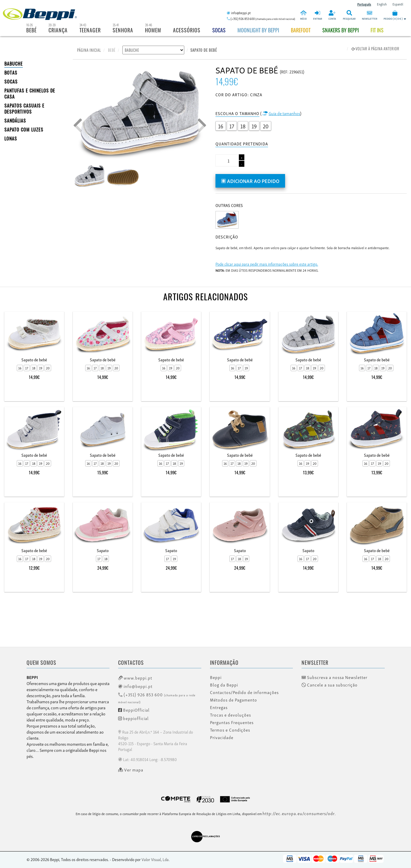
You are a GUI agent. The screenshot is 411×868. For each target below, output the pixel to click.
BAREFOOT (301, 30)
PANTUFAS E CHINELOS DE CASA (30, 94)
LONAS (11, 138)
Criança (58, 30)
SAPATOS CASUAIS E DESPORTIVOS (24, 109)
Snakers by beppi (341, 30)
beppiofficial (133, 718)
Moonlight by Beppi (258, 30)
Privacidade (222, 737)
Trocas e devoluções (230, 715)
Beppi (216, 677)
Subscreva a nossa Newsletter (334, 677)
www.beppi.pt (135, 678)
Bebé (31, 30)
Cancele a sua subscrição (330, 685)
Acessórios (187, 30)
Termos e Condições (230, 730)
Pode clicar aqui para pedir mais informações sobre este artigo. (267, 264)
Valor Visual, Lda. (156, 859)
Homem (153, 30)
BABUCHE (14, 64)
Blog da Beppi (224, 685)
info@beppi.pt (135, 686)
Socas (219, 30)
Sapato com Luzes (24, 129)
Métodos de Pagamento (234, 700)
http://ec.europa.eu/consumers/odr (299, 813)
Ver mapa (131, 770)
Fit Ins (377, 30)
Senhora (123, 30)
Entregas (219, 707)
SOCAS (11, 82)
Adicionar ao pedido (250, 181)
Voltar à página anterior (375, 49)
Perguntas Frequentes (232, 722)
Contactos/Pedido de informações (244, 692)
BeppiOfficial (134, 710)
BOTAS (11, 73)
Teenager (90, 30)
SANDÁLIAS (15, 121)
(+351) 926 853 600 (157, 698)
